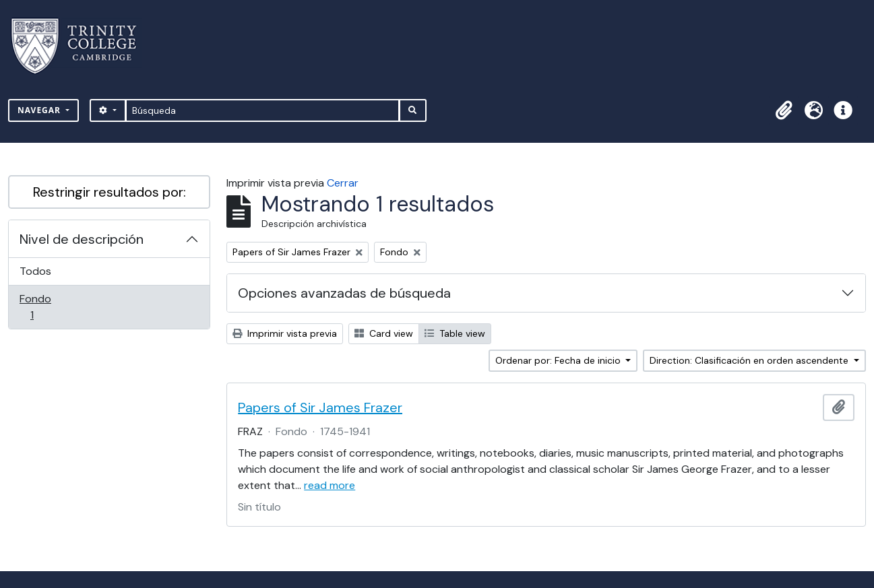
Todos (35, 271)
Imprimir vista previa (285, 333)
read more (330, 485)
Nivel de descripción (82, 239)
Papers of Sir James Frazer (320, 407)
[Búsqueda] (262, 110)
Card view (384, 333)
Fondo (51, 307)
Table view (455, 333)
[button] (784, 110)
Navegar (40, 110)
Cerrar (343, 183)
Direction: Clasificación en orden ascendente (750, 360)
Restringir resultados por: (110, 192)
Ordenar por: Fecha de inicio (559, 360)
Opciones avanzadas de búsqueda (344, 293)
